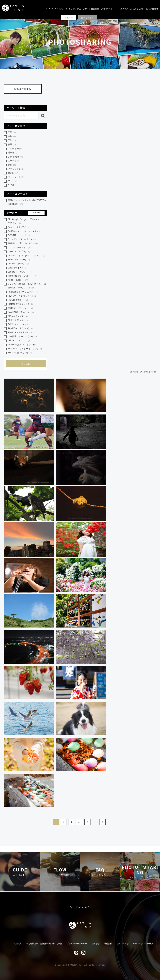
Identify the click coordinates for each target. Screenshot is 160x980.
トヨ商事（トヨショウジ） (22, 337)
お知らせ (95, 944)
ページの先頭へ (80, 907)
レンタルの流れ (121, 9)
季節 (12, 133)
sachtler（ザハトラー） (21, 308)
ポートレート (16, 177)
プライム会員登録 (91, 9)
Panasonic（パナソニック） (23, 292)
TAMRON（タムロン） (20, 329)
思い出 (13, 173)
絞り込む (26, 364)
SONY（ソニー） (18, 324)
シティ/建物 (15, 157)
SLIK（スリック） (18, 320)
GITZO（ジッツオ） (19, 248)
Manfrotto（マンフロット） (22, 276)
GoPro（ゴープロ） (19, 252)
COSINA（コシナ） (19, 235)
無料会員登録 (87, 18)
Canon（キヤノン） (19, 227)
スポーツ (14, 161)
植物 (12, 137)
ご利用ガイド (107, 9)
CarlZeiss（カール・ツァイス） (25, 231)
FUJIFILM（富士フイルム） (23, 244)
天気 (12, 141)
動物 (12, 165)
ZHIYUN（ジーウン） (20, 353)
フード (12, 181)
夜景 (12, 145)
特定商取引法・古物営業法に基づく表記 (44, 944)
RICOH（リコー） (18, 300)
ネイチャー (15, 149)
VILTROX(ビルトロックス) (22, 345)
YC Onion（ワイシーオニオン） (25, 349)
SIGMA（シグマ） (18, 316)
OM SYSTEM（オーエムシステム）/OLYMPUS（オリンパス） (27, 286)
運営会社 (108, 944)
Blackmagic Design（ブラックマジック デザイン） (27, 221)
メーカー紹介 (36, 213)
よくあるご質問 (137, 9)
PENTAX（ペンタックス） (22, 296)
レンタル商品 (75, 9)
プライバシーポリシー (77, 944)
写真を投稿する (23, 89)
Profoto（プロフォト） (20, 304)
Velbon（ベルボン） (19, 341)
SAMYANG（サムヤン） (21, 312)
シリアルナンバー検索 (143, 944)
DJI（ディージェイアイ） (22, 239)
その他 (12, 185)
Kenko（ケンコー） (19, 260)
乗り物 (12, 153)
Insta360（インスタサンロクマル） (26, 256)
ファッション (16, 169)
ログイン (69, 18)
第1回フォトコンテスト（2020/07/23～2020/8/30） (27, 202)
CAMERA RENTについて (56, 9)
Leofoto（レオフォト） (20, 272)
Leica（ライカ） (17, 268)
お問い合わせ (152, 9)
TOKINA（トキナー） (20, 333)
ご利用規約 (16, 944)
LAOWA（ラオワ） (19, 264)
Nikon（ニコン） (18, 280)
